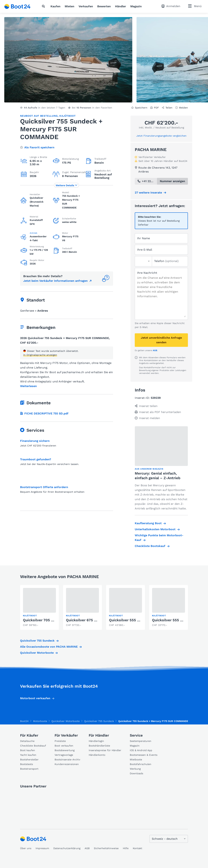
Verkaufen (86, 6)
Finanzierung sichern (35, 441)
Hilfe (126, 848)
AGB (155, 350)
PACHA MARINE (151, 150)
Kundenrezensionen (67, 764)
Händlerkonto (97, 755)
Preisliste (60, 741)
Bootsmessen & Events (144, 755)
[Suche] (44, 6)
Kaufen (55, 6)
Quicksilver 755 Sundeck (37, 641)
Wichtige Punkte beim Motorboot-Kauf (159, 538)
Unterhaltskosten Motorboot (155, 529)
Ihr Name (143, 238)
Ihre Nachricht (147, 273)
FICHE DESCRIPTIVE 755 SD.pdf (44, 413)
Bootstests (26, 764)
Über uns (26, 848)
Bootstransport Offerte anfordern (44, 487)
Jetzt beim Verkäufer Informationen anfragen (55, 281)
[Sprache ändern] (169, 839)
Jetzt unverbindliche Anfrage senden (161, 340)
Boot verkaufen (64, 746)
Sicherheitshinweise (106, 848)
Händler (121, 6)
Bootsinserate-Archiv (67, 759)
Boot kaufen (28, 750)
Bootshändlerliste (99, 746)
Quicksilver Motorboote (37, 653)
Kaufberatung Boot (148, 523)
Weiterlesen (28, 386)
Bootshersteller (29, 759)
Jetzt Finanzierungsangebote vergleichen (161, 136)
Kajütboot (67, 116)
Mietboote (136, 759)
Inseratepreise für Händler (105, 750)
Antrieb (34, 233)
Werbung (135, 769)
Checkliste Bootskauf (150, 546)
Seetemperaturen (141, 741)
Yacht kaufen (28, 755)
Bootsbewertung (65, 750)
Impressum (42, 848)
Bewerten (104, 6)
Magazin (136, 6)
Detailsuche (27, 741)
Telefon (166, 261)
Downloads (136, 773)
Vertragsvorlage (64, 755)
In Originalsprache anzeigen (40, 355)
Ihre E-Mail (145, 250)
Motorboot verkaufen (35, 698)
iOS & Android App (141, 750)
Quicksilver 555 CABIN (128, 620)
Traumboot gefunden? (36, 459)
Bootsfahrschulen (141, 764)
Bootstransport (29, 769)
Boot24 (24, 721)
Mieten (70, 6)
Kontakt (138, 848)
